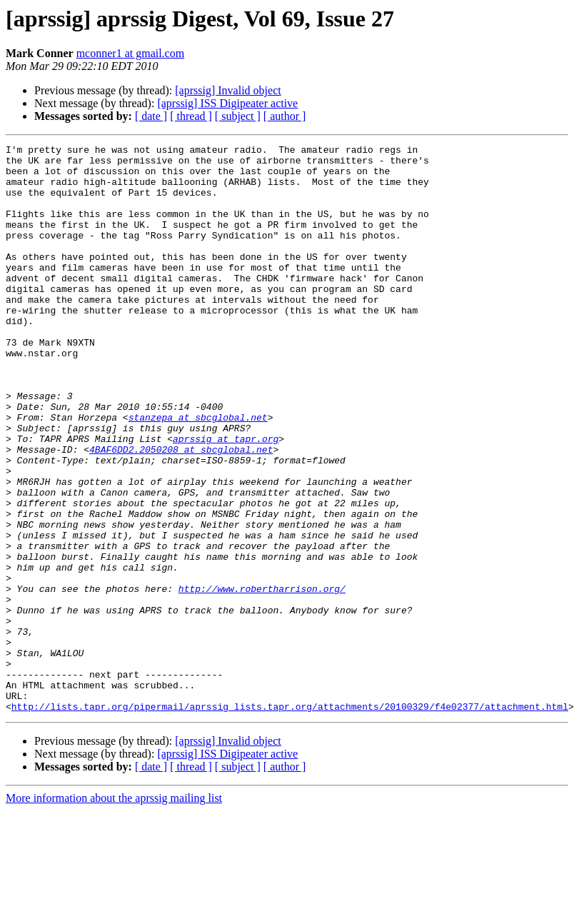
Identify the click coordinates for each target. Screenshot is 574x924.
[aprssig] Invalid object (228, 90)
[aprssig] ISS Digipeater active (227, 103)
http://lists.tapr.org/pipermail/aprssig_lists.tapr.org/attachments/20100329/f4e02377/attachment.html (290, 820)
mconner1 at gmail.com (131, 53)
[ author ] (285, 116)
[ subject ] (238, 116)
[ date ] (151, 116)
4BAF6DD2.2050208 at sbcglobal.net (181, 511)
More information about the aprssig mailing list (114, 912)
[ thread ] (191, 116)
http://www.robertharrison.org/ (262, 678)
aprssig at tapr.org (226, 498)
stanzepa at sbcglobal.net (198, 473)
